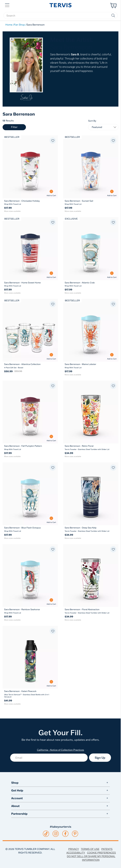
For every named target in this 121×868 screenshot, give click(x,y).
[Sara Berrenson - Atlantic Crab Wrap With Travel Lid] (91, 284)
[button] (8, 5)
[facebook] (65, 834)
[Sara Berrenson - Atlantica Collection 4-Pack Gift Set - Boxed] (30, 366)
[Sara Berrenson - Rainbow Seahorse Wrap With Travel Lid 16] (30, 576)
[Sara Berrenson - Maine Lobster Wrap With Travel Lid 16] (91, 330)
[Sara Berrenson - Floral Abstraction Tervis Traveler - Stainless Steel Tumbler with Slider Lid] (91, 611)
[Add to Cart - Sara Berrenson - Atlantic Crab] (112, 275)
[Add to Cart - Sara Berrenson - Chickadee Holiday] (51, 193)
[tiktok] (46, 834)
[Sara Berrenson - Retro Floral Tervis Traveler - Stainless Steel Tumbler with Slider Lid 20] (91, 412)
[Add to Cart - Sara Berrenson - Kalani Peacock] (51, 683)
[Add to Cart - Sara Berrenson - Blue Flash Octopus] (51, 520)
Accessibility (76, 853)
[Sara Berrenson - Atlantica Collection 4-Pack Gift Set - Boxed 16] (30, 330)
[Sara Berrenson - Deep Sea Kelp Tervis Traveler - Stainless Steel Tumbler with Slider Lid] (91, 529)
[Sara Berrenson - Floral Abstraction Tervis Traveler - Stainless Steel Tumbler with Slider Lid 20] (91, 576)
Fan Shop (19, 25)
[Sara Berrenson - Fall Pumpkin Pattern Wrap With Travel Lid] (30, 448)
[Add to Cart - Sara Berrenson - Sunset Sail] (112, 193)
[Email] (49, 758)
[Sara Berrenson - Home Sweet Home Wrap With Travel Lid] (30, 284)
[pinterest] (75, 834)
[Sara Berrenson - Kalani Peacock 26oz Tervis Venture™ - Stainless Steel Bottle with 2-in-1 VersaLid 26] (30, 657)
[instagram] (56, 834)
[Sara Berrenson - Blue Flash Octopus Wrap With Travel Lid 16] (30, 494)
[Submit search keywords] (113, 16)
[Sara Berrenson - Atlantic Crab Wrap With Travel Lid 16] (91, 249)
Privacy (74, 849)
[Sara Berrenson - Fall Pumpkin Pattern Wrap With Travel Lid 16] (30, 412)
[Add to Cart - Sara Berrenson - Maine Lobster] (112, 356)
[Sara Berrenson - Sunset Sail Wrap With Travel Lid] (91, 203)
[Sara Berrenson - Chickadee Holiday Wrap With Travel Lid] (30, 203)
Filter (14, 127)
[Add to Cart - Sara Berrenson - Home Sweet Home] (51, 275)
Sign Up (100, 758)
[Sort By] (103, 127)
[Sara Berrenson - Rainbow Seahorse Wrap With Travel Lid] (30, 611)
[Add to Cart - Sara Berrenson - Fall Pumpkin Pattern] (51, 438)
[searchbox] (60, 16)
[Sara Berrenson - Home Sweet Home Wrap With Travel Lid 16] (30, 249)
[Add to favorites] (53, 141)
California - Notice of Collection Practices (61, 750)
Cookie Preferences (101, 853)
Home (9, 25)
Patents (107, 849)
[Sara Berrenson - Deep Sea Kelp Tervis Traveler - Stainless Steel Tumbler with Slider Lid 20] (91, 494)
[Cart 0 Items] (113, 6)
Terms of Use (90, 849)
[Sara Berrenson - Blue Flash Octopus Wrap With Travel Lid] (30, 529)
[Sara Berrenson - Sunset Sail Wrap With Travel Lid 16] (91, 167)
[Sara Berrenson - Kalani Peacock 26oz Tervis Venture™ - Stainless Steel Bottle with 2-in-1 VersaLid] (30, 694)
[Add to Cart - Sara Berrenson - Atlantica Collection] (51, 356)
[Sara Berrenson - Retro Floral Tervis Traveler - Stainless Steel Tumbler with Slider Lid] (91, 448)
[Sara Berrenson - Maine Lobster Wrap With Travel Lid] (91, 366)
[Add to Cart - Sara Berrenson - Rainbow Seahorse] (51, 602)
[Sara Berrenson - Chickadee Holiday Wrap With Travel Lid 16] (30, 167)
